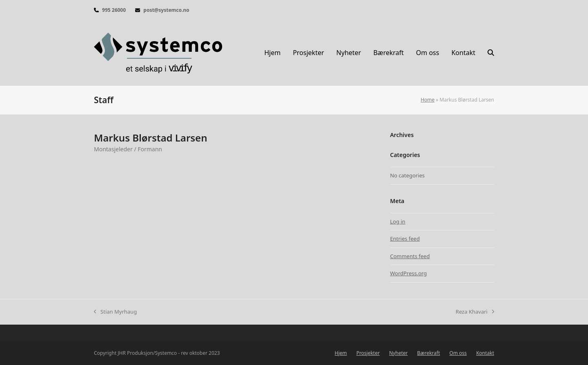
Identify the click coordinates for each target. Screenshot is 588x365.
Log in (398, 221)
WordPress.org (408, 273)
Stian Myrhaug (115, 312)
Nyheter (398, 353)
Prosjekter (368, 353)
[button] (491, 53)
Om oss (458, 353)
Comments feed (410, 256)
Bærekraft (429, 353)
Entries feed (405, 239)
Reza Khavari (475, 312)
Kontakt (485, 353)
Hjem (341, 353)
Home (428, 100)
